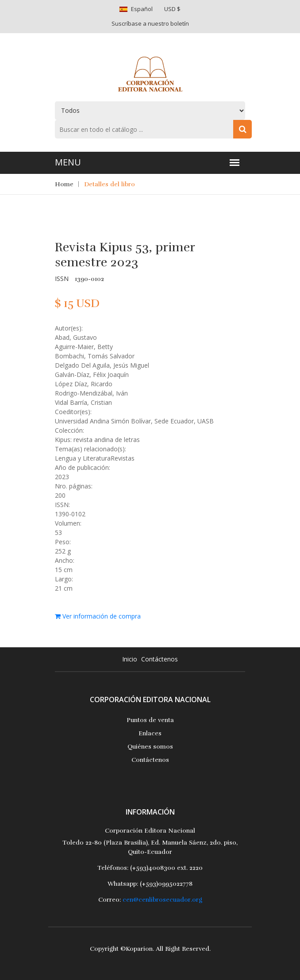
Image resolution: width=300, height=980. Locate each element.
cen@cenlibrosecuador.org (162, 900)
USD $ (172, 9)
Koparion (139, 949)
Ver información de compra (98, 616)
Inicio (130, 659)
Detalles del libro (110, 184)
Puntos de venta (150, 720)
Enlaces (150, 733)
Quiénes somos (150, 747)
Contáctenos (160, 659)
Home (64, 184)
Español (142, 9)
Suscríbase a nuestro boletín (150, 23)
